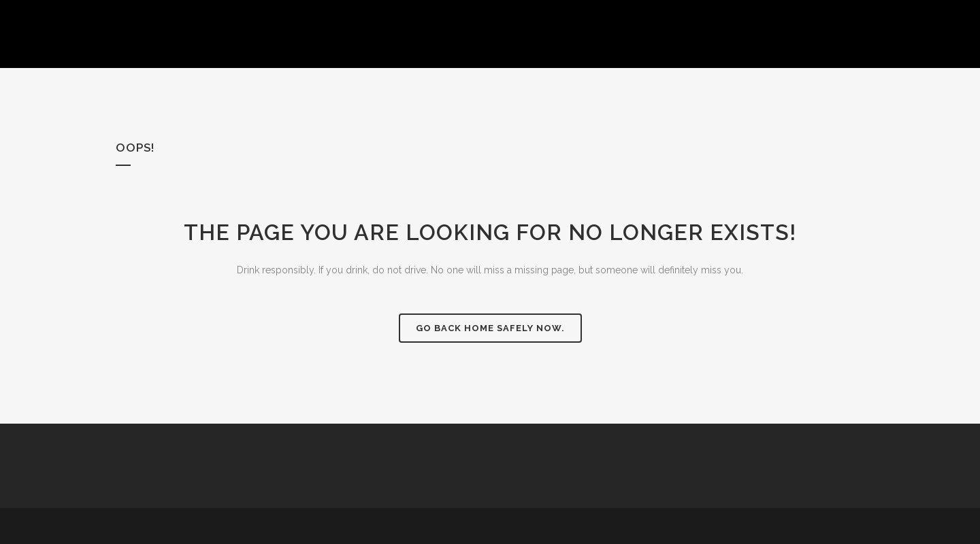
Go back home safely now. (490, 328)
